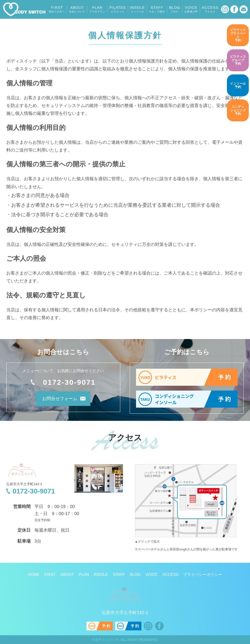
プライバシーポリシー (203, 575)
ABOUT (77, 9)
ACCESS (210, 9)
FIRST (57, 9)
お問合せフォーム (57, 400)
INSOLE (137, 9)
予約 (238, 35)
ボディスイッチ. (107, 640)
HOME (34, 575)
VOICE (191, 9)
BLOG (175, 9)
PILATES (118, 9)
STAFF (157, 9)
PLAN (97, 9)
